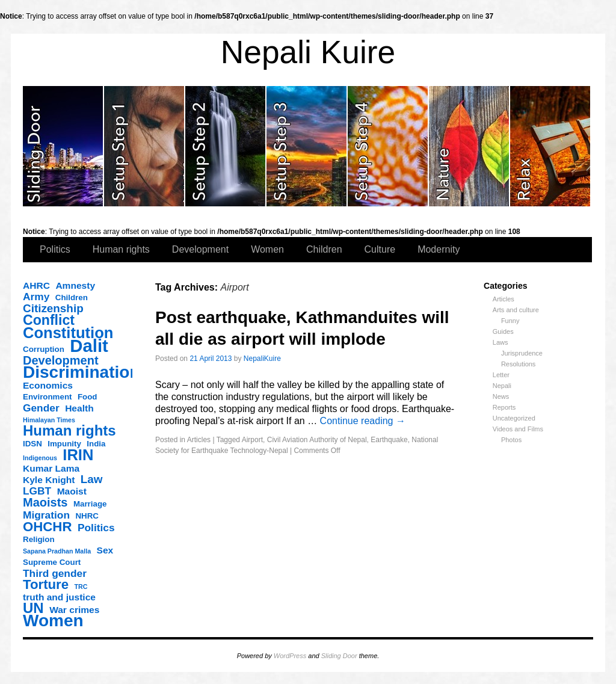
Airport (252, 440)
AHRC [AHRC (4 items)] (36, 285)
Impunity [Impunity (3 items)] (64, 444)
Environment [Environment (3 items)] (47, 397)
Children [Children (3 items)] (72, 297)
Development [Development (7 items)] (61, 360)
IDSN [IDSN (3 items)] (32, 444)
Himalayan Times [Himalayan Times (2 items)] (49, 420)
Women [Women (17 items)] (53, 621)
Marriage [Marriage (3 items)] (90, 504)
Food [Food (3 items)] (88, 397)
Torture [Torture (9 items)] (46, 585)
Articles (504, 299)
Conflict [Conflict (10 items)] (49, 320)
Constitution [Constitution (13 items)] (68, 333)
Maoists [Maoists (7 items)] (45, 502)
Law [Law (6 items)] (92, 479)
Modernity (439, 249)
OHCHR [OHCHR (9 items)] (47, 527)
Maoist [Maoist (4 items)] (72, 491)
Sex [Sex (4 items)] (105, 550)
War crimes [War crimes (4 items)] (74, 610)
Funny (510, 321)
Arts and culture (516, 310)
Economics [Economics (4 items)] (48, 385)
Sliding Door (339, 656)
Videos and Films (518, 429)
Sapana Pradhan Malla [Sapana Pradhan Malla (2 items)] (57, 551)
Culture (380, 249)
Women (267, 249)
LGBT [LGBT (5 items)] (37, 491)
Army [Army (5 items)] (36, 297)
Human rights (121, 249)
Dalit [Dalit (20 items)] (89, 346)
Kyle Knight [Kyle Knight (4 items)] (49, 480)
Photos (511, 440)
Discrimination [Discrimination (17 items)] (81, 372)
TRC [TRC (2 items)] (81, 587)
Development (200, 249)
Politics (55, 249)
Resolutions (518, 364)
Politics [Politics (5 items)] (96, 528)
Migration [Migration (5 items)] (46, 515)
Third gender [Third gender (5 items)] (55, 573)
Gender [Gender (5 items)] (41, 408)
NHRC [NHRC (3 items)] (87, 516)
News (501, 396)
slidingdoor (63, 146)
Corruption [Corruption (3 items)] (44, 349)
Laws (500, 342)
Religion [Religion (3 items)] (39, 539)
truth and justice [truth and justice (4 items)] (59, 597)
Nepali (502, 386)
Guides (503, 331)
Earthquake (389, 440)
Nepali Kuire (308, 52)
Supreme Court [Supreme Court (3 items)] (52, 562)
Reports (504, 407)
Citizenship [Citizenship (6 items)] (53, 309)
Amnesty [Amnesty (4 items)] (75, 285)
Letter (501, 375)
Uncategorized (514, 418)
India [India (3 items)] (96, 444)
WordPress (290, 656)
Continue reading (363, 421)
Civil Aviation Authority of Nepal (317, 440)
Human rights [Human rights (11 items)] (69, 431)
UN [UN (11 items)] (33, 608)
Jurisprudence (522, 353)
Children (324, 249)
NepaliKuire (262, 359)
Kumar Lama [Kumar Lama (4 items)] (51, 468)
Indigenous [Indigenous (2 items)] (40, 458)
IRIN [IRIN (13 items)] (78, 455)
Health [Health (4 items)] (79, 408)
